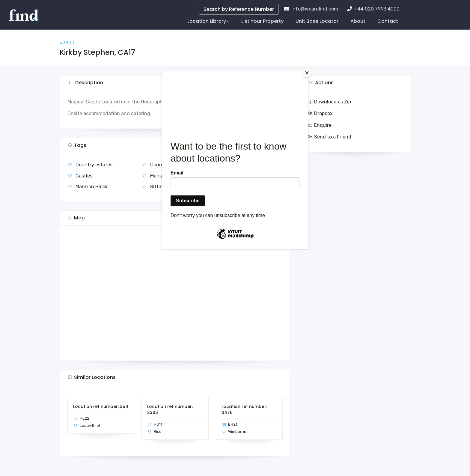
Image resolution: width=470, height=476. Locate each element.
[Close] (307, 73)
